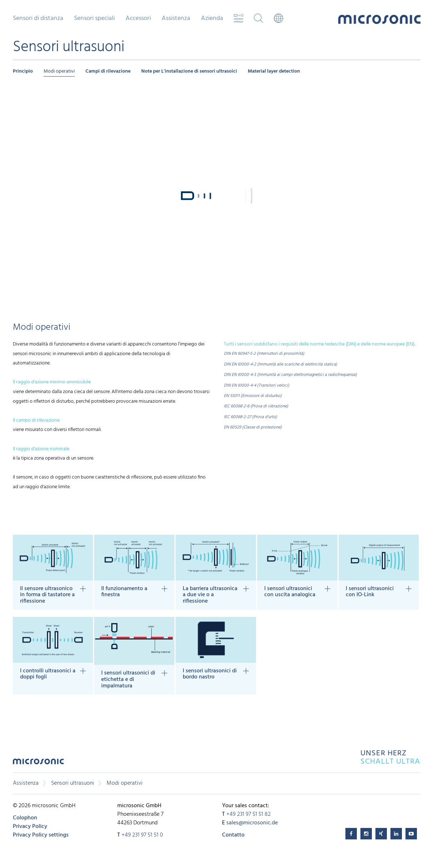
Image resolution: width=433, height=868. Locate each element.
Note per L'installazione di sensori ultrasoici (189, 71)
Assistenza (176, 19)
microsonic (38, 763)
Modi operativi (59, 71)
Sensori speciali (94, 19)
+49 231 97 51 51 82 (249, 814)
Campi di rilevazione (108, 71)
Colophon (25, 818)
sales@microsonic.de (252, 823)
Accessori (138, 19)
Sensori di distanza (38, 19)
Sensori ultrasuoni (73, 783)
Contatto (233, 835)
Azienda (212, 19)
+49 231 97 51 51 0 (142, 835)
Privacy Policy (30, 827)
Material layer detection (274, 71)
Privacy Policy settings (41, 835)
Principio (23, 71)
